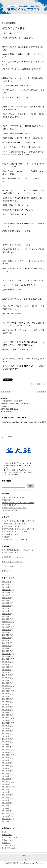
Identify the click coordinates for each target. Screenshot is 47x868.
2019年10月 (6, 659)
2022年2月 (6, 584)
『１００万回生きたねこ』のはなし (15, 566)
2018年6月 (6, 702)
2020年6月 (6, 638)
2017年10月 (6, 723)
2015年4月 (6, 803)
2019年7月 (6, 667)
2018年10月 (6, 691)
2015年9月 (6, 789)
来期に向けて (7, 500)
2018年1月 (6, 715)
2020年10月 (6, 627)
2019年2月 (6, 680)
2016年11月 (6, 752)
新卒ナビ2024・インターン (12, 837)
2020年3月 (6, 646)
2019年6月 (6, 670)
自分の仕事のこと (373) (11, 526)
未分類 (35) (6, 537)
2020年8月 (6, 632)
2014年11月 (6, 816)
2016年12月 (6, 750)
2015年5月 (6, 800)
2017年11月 (6, 720)
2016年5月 (6, 768)
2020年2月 (6, 648)
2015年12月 (6, 782)
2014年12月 (6, 814)
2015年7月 (6, 795)
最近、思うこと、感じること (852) (15, 532)
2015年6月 (6, 798)
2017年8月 (6, 728)
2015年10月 (6, 787)
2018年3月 (6, 710)
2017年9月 (6, 726)
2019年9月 (6, 662)
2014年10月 (6, 819)
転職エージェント (8, 840)
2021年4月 (6, 611)
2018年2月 (6, 712)
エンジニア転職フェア (10, 845)
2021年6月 (6, 606)
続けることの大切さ (14, 28)
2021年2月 (6, 616)
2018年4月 (6, 707)
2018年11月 (6, 688)
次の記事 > (41, 392)
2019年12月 (6, 654)
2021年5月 (6, 608)
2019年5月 (6, 672)
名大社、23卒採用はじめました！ (14, 508)
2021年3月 (6, 614)
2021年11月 (6, 592)
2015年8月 (6, 792)
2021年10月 (6, 595)
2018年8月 (6, 696)
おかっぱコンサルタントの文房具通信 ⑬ (15, 404)
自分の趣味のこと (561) (11, 534)
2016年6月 (6, 766)
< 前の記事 (6, 392)
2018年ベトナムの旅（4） (11, 510)
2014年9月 (6, 821)
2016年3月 (6, 774)
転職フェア (6, 843)
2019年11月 (6, 656)
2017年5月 (6, 736)
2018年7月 (6, 699)
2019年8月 (6, 664)
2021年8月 (6, 600)
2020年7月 (6, 635)
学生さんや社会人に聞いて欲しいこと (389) (18, 521)
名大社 (4, 832)
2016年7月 (6, 763)
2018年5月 (6, 704)
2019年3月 (6, 678)
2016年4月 (6, 771)
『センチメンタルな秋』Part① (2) (14, 540)
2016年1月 (6, 779)
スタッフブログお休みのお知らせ (14, 497)
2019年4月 (6, 675)
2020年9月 (6, 630)
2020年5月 (6, 640)
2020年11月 (6, 624)
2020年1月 (6, 651)
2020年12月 (6, 622)
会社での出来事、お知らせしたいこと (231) (18, 529)
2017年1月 (6, 747)
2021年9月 (6, 598)
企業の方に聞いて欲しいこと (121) (15, 524)
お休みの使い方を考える (9, 409)
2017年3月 (6, 742)
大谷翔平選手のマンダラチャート (14, 557)
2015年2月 (6, 808)
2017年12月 (6, 718)
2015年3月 (6, 805)
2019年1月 (6, 683)
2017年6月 (6, 734)
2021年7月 (6, 603)
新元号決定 (6, 571)
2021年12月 (6, 590)
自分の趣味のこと (38, 384)
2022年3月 (6, 582)
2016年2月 (6, 776)
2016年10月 (6, 755)
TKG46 (3, 406)
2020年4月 (6, 643)
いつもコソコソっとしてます (11, 401)
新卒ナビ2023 (7, 835)
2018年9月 (6, 694)
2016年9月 (6, 758)
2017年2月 (6, 744)
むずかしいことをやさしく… (12, 562)
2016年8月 (6, 760)
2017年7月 (6, 731)
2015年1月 (6, 811)
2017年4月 (6, 739)
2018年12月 (6, 686)
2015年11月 (6, 784)
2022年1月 (6, 587)
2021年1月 (6, 619)
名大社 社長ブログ (9, 848)
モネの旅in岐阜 (6, 411)
